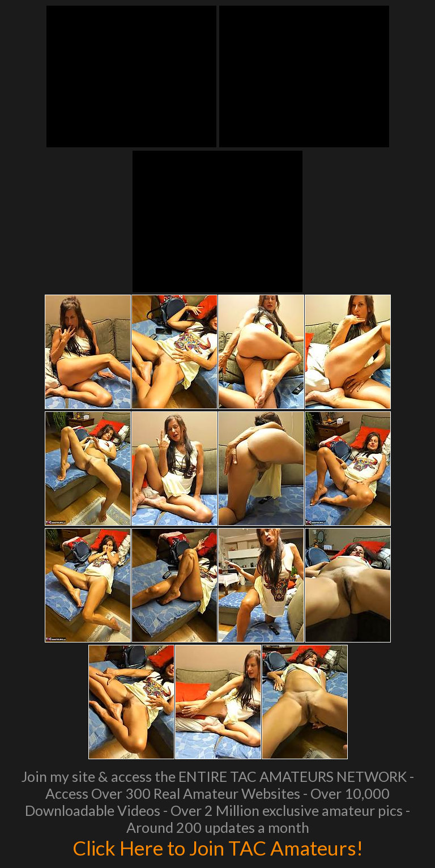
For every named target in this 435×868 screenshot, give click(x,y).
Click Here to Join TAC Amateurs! (218, 848)
